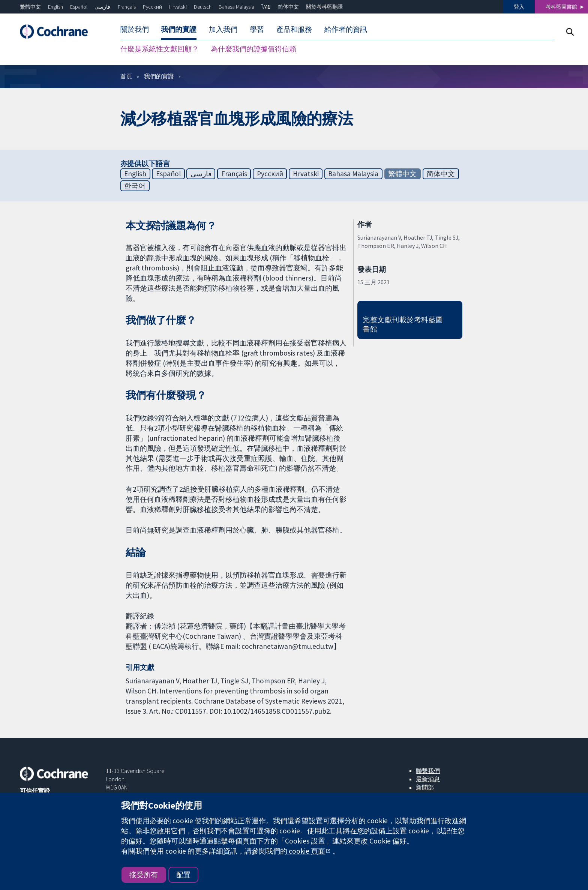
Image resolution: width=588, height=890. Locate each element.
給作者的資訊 (346, 29)
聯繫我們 (428, 771)
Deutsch (203, 7)
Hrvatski (178, 7)
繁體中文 (30, 7)
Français (127, 7)
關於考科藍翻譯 (324, 7)
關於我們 (135, 29)
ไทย (266, 7)
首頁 (126, 76)
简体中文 (288, 7)
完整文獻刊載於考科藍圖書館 (403, 324)
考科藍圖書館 (561, 7)
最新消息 (428, 779)
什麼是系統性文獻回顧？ (160, 49)
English (55, 7)
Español (79, 7)
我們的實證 (179, 29)
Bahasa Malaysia (236, 7)
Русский (152, 7)
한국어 (135, 186)
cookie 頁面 (306, 851)
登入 (519, 7)
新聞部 (425, 787)
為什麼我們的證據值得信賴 (253, 49)
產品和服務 (294, 29)
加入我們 (223, 29)
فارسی (102, 7)
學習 (257, 29)
